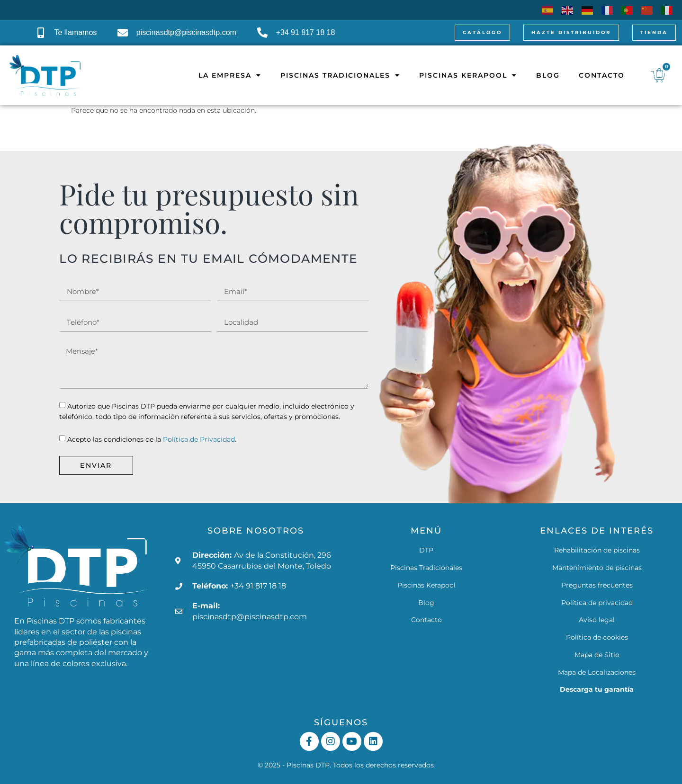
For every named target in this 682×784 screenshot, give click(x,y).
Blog (540, 75)
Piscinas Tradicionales (332, 75)
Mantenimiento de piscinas (597, 568)
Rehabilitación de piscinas (597, 550)
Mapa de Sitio (597, 655)
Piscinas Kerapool (460, 75)
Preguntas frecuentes (597, 585)
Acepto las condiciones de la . (152, 439)
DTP (426, 550)
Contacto (594, 75)
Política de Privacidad (199, 439)
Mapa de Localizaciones (597, 672)
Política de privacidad (597, 603)
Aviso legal (597, 620)
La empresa (222, 75)
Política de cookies (597, 637)
